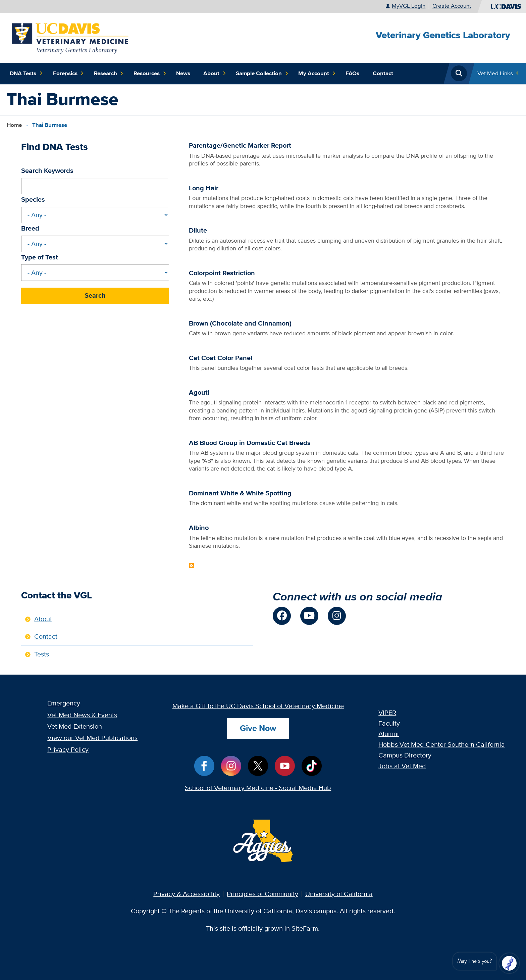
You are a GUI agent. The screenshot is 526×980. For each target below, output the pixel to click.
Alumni (389, 734)
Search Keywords (47, 171)
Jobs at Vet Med (402, 766)
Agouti (199, 393)
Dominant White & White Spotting (240, 493)
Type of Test (40, 257)
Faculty (389, 723)
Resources (150, 73)
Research (109, 73)
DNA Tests (26, 73)
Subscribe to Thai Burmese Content (192, 566)
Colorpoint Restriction (222, 273)
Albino (199, 528)
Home (14, 125)
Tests (42, 654)
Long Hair (204, 188)
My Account (317, 73)
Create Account (452, 6)
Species (33, 200)
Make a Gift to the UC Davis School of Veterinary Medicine (258, 706)
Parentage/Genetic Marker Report (240, 145)
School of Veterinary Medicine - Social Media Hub (258, 788)
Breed (30, 228)
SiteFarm (305, 928)
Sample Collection (262, 73)
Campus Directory (405, 755)
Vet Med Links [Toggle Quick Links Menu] (495, 73)
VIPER (387, 713)
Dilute (198, 230)
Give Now (258, 728)
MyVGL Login (409, 6)
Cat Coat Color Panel (221, 358)
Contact (383, 73)
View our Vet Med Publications (92, 738)
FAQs (352, 73)
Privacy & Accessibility (187, 894)
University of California (339, 894)
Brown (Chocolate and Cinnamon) (240, 323)
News (183, 73)
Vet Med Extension (75, 726)
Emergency (64, 703)
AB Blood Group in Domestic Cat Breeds (250, 443)
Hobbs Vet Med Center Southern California (442, 744)
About (215, 73)
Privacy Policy (68, 749)
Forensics (69, 73)
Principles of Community (262, 894)
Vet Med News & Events (82, 715)
